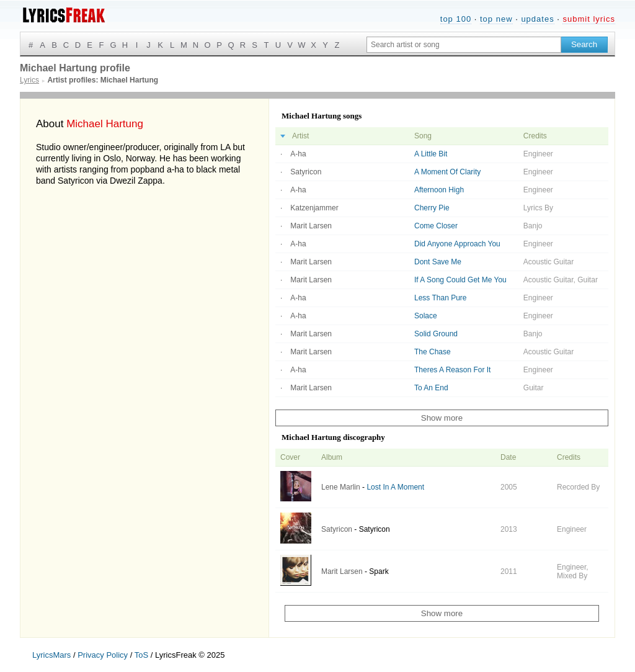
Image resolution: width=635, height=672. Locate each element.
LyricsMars (51, 655)
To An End (431, 388)
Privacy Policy (103, 655)
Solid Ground (436, 334)
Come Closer (436, 226)
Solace (426, 316)
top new (496, 19)
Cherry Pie (432, 208)
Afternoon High (439, 190)
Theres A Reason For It (452, 370)
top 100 (456, 19)
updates (537, 19)
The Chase (433, 352)
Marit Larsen (311, 226)
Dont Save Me (438, 262)
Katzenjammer (314, 208)
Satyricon (306, 172)
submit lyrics (589, 19)
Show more (442, 418)
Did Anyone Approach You (457, 244)
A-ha (298, 154)
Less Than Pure (441, 298)
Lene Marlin (341, 487)
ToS (141, 655)
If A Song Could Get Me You (460, 280)
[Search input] (464, 45)
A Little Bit (431, 154)
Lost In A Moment (395, 487)
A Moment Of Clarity (447, 172)
